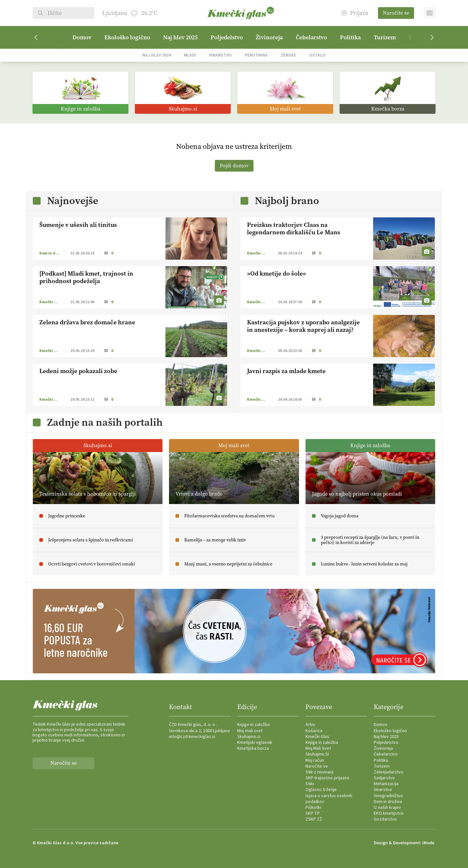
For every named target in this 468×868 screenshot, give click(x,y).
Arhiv (310, 725)
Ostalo (317, 55)
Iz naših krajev (387, 808)
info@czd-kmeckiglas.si (192, 737)
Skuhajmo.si (249, 737)
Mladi (190, 55)
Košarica (314, 731)
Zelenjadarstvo (389, 772)
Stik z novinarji (319, 772)
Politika (350, 37)
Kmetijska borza (253, 748)
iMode (428, 843)
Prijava (355, 13)
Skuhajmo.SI (317, 754)
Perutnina (256, 55)
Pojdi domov (234, 166)
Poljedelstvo (227, 37)
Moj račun (315, 760)
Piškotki (313, 808)
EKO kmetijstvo (389, 813)
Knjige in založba (253, 725)
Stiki (310, 784)
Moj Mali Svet (318, 748)
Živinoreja (269, 37)
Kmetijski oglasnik (255, 743)
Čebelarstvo (311, 37)
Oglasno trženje (321, 790)
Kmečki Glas (317, 737)
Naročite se (396, 13)
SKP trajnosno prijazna (327, 778)
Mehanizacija (386, 784)
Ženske (288, 55)
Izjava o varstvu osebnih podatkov (329, 799)
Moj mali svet (250, 731)
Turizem (385, 37)
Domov (82, 37)
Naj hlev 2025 (180, 37)
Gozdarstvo (385, 819)
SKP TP (313, 813)
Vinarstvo (220, 55)
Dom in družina (388, 802)
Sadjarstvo (384, 778)
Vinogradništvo (388, 796)
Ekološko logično (127, 37)
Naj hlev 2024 (157, 55)
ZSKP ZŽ (314, 819)
